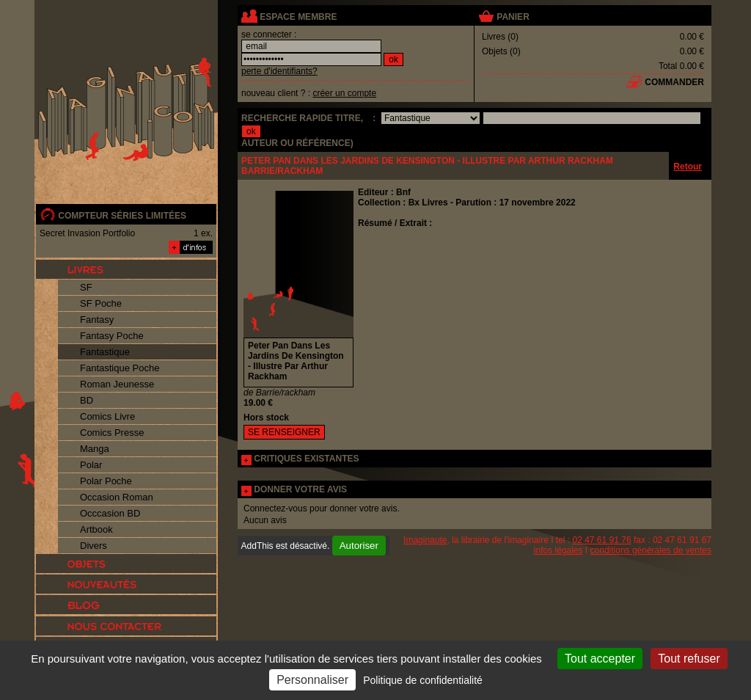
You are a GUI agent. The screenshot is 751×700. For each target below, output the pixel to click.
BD (87, 400)
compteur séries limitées (122, 216)
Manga (95, 449)
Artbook (96, 529)
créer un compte (344, 93)
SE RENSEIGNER (284, 432)
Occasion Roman (117, 497)
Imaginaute (425, 540)
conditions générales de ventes (651, 550)
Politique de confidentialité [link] (423, 680)
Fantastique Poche (120, 368)
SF (86, 287)
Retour (688, 167)
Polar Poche (106, 481)
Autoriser (359, 546)
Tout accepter (600, 659)
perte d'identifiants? (279, 71)
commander (674, 82)
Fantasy (97, 320)
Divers (94, 546)
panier (513, 17)
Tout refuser (689, 659)
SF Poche (101, 303)
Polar (91, 465)
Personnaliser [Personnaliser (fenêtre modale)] (312, 680)
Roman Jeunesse (117, 384)
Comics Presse (112, 433)
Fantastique (105, 352)
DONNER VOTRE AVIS (300, 489)
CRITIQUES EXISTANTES (306, 459)
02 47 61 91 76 (602, 540)
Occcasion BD (110, 513)
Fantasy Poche (112, 336)
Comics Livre (107, 416)
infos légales (558, 550)
